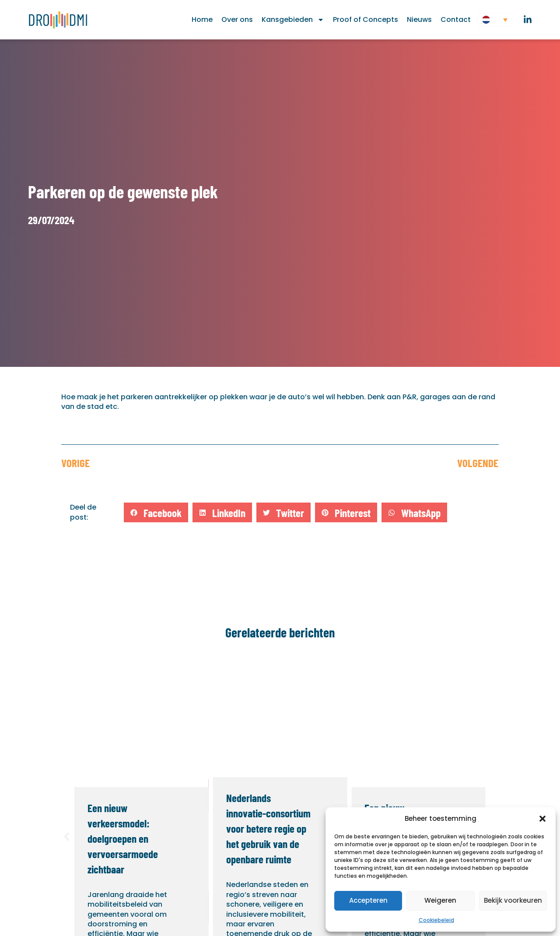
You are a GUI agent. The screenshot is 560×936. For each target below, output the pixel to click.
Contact (456, 19)
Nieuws (419, 19)
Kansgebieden (293, 20)
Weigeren (440, 900)
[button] (542, 819)
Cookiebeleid (436, 920)
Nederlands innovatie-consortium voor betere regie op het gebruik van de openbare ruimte (268, 828)
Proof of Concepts (366, 19)
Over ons (237, 19)
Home (202, 19)
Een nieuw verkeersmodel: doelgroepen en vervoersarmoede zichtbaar (123, 838)
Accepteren (368, 900)
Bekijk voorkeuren (513, 900)
